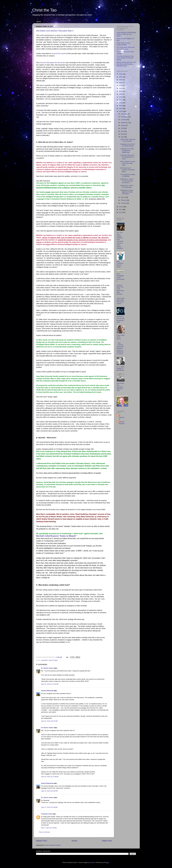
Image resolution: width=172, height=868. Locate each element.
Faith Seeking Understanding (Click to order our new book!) (126, 34)
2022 (121, 85)
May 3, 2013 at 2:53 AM (49, 828)
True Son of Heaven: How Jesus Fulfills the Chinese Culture (125, 58)
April (122, 137)
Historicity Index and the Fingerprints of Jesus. (127, 157)
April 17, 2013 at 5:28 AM (49, 807)
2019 (121, 94)
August (123, 125)
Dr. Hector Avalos (47, 668)
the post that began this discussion (53, 63)
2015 (121, 106)
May (122, 134)
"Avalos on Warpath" (68, 536)
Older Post (107, 841)
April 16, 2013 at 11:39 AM (50, 777)
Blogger (107, 862)
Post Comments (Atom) (53, 845)
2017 (121, 100)
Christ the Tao (44, 10)
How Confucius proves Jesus (120, 264)
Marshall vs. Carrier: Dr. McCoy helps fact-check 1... (127, 181)
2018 (121, 97)
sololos (93, 862)
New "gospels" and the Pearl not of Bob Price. (128, 163)
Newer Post (41, 841)
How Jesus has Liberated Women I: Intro (120, 387)
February (124, 200)
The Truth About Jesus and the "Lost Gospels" (126, 48)
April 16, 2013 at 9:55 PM (49, 791)
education (45, 660)
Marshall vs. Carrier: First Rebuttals (127, 186)
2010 (121, 212)
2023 (121, 83)
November (124, 117)
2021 (121, 88)
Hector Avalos (53, 660)
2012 (121, 207)
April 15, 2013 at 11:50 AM (50, 684)
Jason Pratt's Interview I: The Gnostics (128, 140)
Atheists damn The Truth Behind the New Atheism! (120, 290)
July (122, 128)
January (124, 203)
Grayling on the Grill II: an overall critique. (128, 145)
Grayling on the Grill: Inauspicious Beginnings (127, 150)
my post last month (58, 53)
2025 (121, 77)
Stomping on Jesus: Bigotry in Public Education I (127, 192)
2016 (121, 103)
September (125, 123)
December (124, 114)
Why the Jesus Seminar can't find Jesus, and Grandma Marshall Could (126, 64)
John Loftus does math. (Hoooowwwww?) (121, 301)
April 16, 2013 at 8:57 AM (49, 721)
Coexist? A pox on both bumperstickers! (121, 319)
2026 (121, 74)
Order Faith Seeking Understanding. (123, 44)
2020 (121, 91)
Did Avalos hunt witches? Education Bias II (55, 31)
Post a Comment (44, 832)
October (124, 120)
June (123, 131)
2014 (121, 108)
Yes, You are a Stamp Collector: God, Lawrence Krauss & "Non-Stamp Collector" (120, 240)
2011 (121, 210)
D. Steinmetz (122, 417)
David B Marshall (47, 691)
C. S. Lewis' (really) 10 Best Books (121, 368)
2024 (121, 80)
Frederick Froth (47, 814)
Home (39, 21)
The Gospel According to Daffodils (128, 175)
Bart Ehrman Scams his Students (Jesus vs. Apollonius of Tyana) (120, 348)
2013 (121, 111)
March (123, 197)
